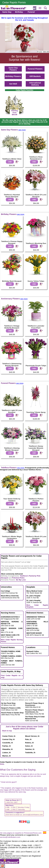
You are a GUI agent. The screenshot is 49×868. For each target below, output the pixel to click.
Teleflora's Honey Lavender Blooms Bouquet (36, 448)
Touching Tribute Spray (36, 412)
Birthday (19, 12)
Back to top (7, 731)
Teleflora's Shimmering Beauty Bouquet (12, 365)
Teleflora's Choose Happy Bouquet (12, 242)
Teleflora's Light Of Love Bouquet (12, 411)
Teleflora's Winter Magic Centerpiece (12, 537)
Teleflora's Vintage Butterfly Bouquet (12, 327)
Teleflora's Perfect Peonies (36, 500)
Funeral (31, 12)
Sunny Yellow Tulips (36, 281)
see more (22, 130)
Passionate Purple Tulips (36, 366)
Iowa (2, 764)
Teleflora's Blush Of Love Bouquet (36, 196)
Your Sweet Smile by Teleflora (12, 500)
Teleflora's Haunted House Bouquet (12, 196)
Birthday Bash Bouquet (12, 281)
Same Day (7, 12)
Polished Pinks (18, 578)
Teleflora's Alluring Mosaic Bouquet (12, 449)
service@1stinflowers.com (33, 815)
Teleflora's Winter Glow (12, 159)
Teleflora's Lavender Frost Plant (36, 327)
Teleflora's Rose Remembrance (36, 158)
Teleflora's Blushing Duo (36, 243)
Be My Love (21, 580)
